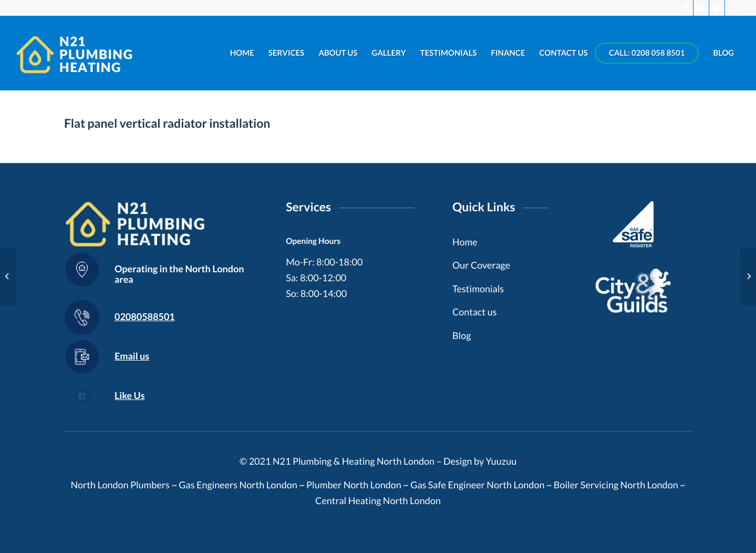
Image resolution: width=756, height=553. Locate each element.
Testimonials (478, 289)
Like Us (130, 395)
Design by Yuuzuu (480, 461)
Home (465, 242)
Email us (132, 356)
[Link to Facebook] (685, 8)
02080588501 (145, 316)
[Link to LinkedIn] (701, 8)
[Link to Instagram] (733, 8)
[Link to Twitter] (717, 8)
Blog (462, 335)
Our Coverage (481, 265)
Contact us (475, 312)
